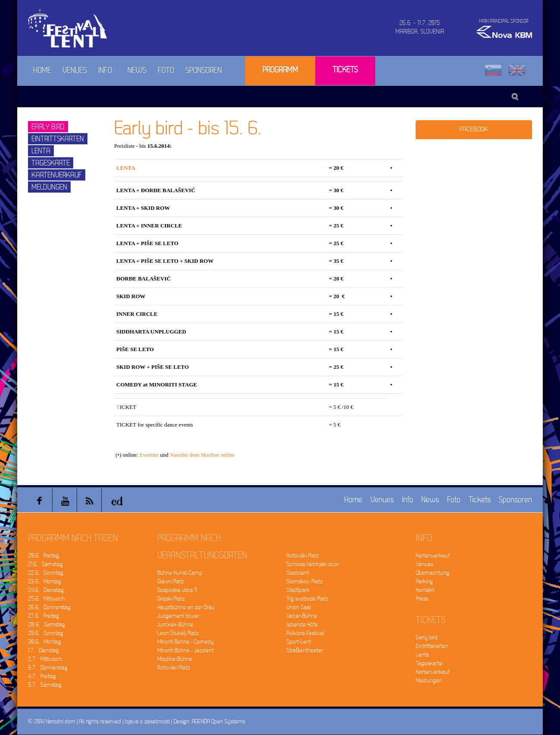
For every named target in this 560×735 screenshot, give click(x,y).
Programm (280, 70)
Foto (166, 70)
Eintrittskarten (58, 139)
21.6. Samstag (45, 564)
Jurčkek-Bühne (175, 624)
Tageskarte (51, 163)
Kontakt (425, 590)
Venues (75, 70)
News (137, 70)
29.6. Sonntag (46, 633)
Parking (424, 581)
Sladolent (298, 573)
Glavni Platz (171, 581)
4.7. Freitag (42, 676)
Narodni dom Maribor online (202, 455)
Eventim (149, 455)
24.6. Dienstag (46, 590)
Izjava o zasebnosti (147, 721)
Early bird (48, 127)
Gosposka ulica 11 (177, 590)
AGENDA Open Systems (218, 721)
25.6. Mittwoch (47, 599)
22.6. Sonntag (46, 573)
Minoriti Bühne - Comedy (185, 642)
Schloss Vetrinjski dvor (313, 564)
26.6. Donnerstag (49, 607)
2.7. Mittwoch (45, 659)
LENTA (126, 168)
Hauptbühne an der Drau (186, 607)
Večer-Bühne (302, 616)
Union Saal (299, 607)
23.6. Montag (45, 581)
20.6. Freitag (44, 556)
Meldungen (49, 187)
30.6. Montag (45, 642)
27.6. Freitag (44, 616)
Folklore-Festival (305, 633)
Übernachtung (432, 573)
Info (107, 70)
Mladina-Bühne (175, 659)
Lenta (41, 151)
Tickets (345, 70)
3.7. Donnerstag (48, 668)
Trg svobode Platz (307, 599)
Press (422, 599)
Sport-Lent (299, 642)
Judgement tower (178, 616)
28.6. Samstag (47, 624)
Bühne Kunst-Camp (180, 573)
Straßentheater (305, 650)
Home (42, 70)
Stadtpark (298, 590)
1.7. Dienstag (44, 650)
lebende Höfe (302, 624)
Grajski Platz (171, 599)
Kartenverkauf (57, 175)
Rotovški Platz (174, 668)
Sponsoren (204, 70)
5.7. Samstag (45, 685)
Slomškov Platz (305, 581)
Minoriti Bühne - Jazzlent (185, 650)
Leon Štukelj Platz (178, 633)
